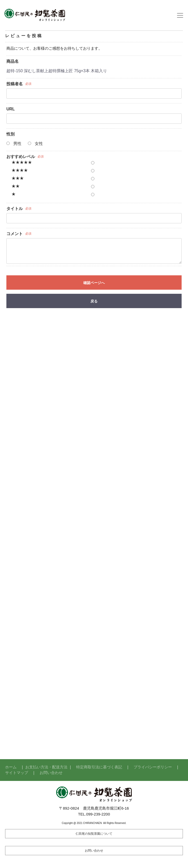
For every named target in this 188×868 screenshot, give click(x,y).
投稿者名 (15, 84)
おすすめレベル (21, 157)
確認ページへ (94, 283)
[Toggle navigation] (180, 15)
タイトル (15, 209)
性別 (10, 134)
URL (11, 109)
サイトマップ (17, 773)
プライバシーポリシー (153, 767)
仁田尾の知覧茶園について (94, 834)
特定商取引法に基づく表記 (99, 767)
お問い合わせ (51, 773)
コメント (15, 234)
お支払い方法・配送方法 (46, 767)
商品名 (13, 61)
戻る (94, 301)
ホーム (11, 767)
